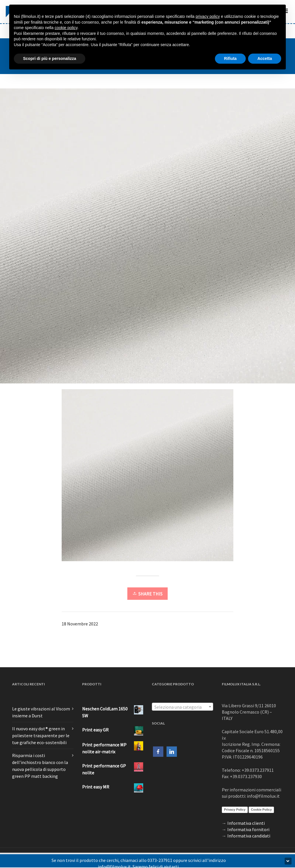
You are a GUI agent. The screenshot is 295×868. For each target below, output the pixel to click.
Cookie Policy (261, 810)
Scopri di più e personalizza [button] (50, 58)
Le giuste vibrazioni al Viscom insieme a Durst (41, 712)
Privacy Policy (235, 810)
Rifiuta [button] (230, 58)
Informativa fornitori (248, 829)
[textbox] (183, 707)
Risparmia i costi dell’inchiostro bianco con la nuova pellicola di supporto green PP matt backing (40, 766)
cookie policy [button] (66, 28)
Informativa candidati (249, 836)
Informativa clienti (246, 823)
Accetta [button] (265, 58)
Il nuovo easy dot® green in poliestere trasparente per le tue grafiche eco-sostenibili (41, 735)
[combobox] (183, 707)
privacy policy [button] (208, 16)
